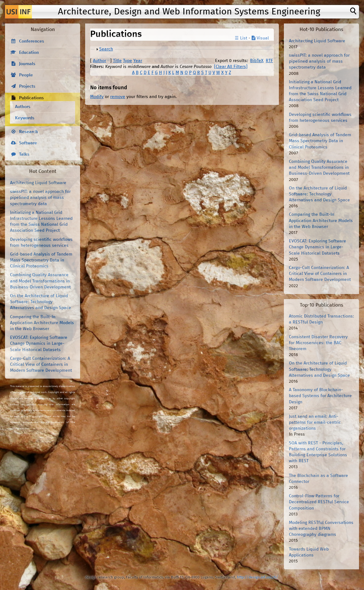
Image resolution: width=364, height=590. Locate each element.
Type (128, 61)
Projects (27, 86)
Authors (23, 107)
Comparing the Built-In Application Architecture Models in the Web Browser (42, 323)
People (26, 75)
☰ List (241, 38)
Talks (24, 154)
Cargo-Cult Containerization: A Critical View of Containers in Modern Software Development (41, 365)
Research (28, 132)
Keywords (25, 118)
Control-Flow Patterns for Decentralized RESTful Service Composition (319, 502)
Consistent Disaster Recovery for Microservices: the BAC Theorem (318, 343)
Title (117, 61)
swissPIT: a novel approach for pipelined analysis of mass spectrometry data (40, 198)
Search (106, 49)
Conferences (32, 41)
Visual (260, 38)
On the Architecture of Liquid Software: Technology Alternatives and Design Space (41, 302)
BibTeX (257, 61)
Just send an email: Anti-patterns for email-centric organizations (315, 422)
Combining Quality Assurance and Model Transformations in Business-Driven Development (40, 281)
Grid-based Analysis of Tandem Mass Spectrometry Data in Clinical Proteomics (41, 260)
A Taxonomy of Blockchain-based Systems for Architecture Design (320, 396)
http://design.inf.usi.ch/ (257, 577)
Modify (97, 97)
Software (28, 143)
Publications (31, 98)
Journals (27, 64)
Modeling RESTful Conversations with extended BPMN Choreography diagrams (321, 529)
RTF (269, 61)
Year (138, 61)
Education (29, 53)
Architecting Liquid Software (38, 183)
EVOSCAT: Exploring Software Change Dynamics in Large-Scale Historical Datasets (39, 344)
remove (118, 97)
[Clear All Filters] (231, 67)
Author (100, 61)
